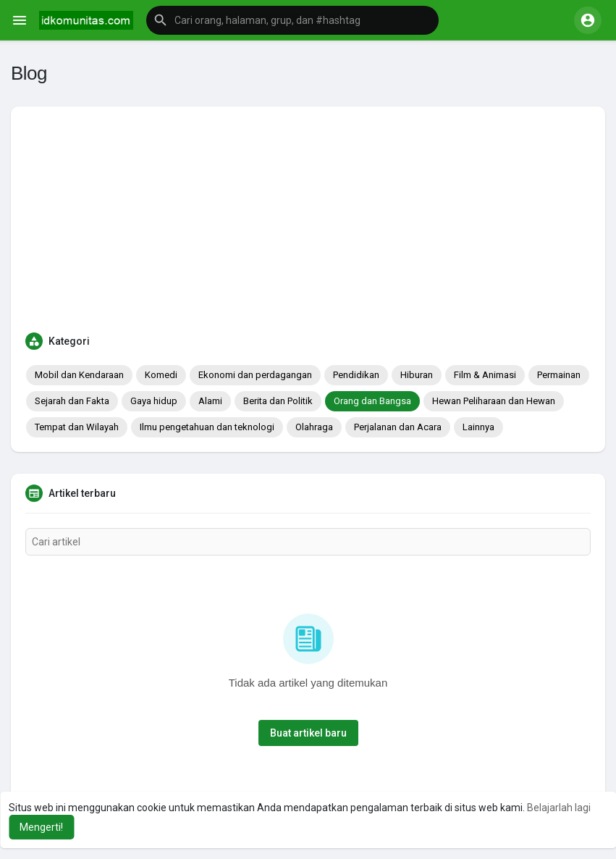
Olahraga (314, 427)
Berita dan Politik (278, 401)
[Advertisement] (308, 230)
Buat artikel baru (308, 733)
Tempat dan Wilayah (77, 427)
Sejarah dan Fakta (72, 401)
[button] (292, 20)
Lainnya (478, 427)
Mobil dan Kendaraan (79, 375)
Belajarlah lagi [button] (559, 808)
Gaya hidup (154, 401)
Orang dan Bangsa (372, 401)
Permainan (559, 375)
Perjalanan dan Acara (398, 427)
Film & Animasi (485, 375)
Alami (210, 401)
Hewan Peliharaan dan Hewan (494, 401)
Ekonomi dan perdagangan (255, 375)
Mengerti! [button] (41, 827)
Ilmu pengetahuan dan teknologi (207, 427)
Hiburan (417, 375)
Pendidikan (356, 375)
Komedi (161, 375)
